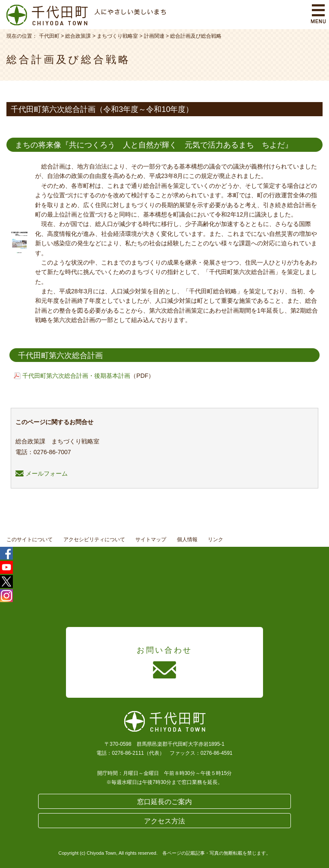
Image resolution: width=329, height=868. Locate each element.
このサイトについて (30, 539)
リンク (215, 539)
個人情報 (187, 539)
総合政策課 (78, 36)
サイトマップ (151, 539)
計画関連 (154, 36)
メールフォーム (42, 473)
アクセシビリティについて (94, 539)
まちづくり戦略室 (117, 36)
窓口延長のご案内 (164, 802)
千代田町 (49, 36)
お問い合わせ (164, 650)
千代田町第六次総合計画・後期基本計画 (76, 376)
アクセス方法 (164, 821)
